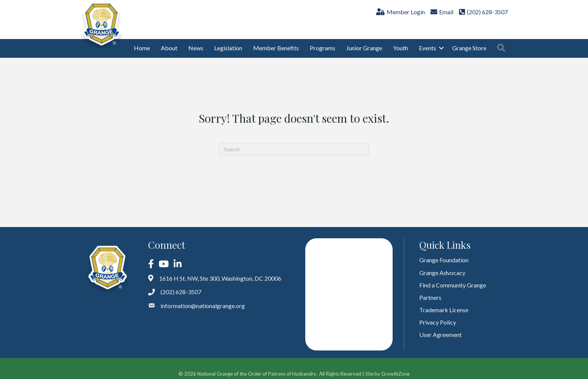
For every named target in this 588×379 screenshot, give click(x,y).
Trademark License (444, 304)
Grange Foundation (444, 254)
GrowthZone (395, 368)
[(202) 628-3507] (482, 14)
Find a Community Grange (453, 279)
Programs (322, 42)
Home (142, 42)
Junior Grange (364, 42)
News (196, 42)
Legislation (228, 42)
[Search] (294, 143)
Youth (400, 42)
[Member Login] (400, 14)
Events (427, 42)
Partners (430, 291)
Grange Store (469, 42)
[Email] (441, 14)
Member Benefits (276, 42)
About (169, 42)
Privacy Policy (438, 317)
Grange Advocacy (442, 267)
